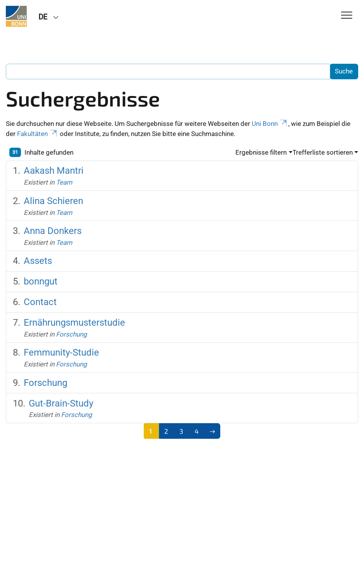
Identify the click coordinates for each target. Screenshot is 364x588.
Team (64, 182)
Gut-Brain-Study (61, 403)
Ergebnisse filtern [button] (261, 152)
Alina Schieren (53, 201)
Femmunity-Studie (61, 352)
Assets (38, 261)
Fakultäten (38, 134)
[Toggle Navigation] (347, 16)
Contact (40, 302)
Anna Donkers (53, 231)
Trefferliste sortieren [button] (323, 152)
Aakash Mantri (54, 170)
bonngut (41, 281)
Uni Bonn (270, 124)
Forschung (71, 334)
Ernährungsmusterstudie (74, 322)
